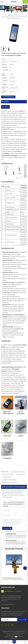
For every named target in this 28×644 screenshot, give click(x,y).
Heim (10, 15)
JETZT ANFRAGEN (8, 97)
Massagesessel (7, 458)
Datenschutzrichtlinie (10, 637)
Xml (20, 635)
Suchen (25, 2)
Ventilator (21, 436)
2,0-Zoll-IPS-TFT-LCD (8, 474)
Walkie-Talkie (7, 436)
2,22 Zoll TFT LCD (20, 474)
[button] (25, 568)
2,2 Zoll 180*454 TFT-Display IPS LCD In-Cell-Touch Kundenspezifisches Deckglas (14, 504)
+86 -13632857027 (18, 591)
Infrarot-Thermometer (21, 413)
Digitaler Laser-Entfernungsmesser (7, 413)
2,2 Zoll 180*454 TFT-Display (18, 472)
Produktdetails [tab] (5, 107)
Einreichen (22, 620)
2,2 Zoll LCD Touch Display (9, 480)
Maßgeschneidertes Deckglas (10, 482)
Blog (17, 635)
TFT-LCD (16, 15)
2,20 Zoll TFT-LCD (7, 477)
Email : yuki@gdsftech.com (8, 604)
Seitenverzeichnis (11, 635)
